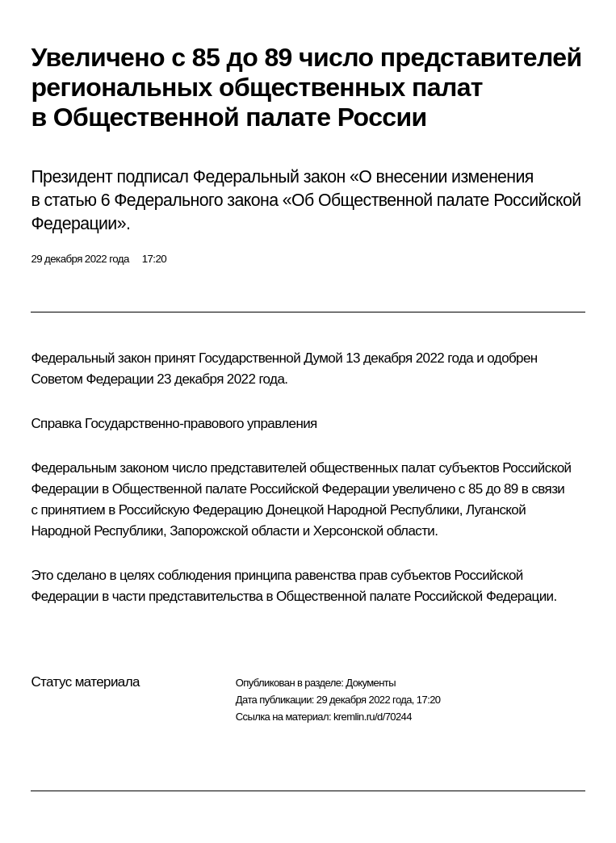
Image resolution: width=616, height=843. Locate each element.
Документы (371, 683)
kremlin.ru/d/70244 (373, 717)
